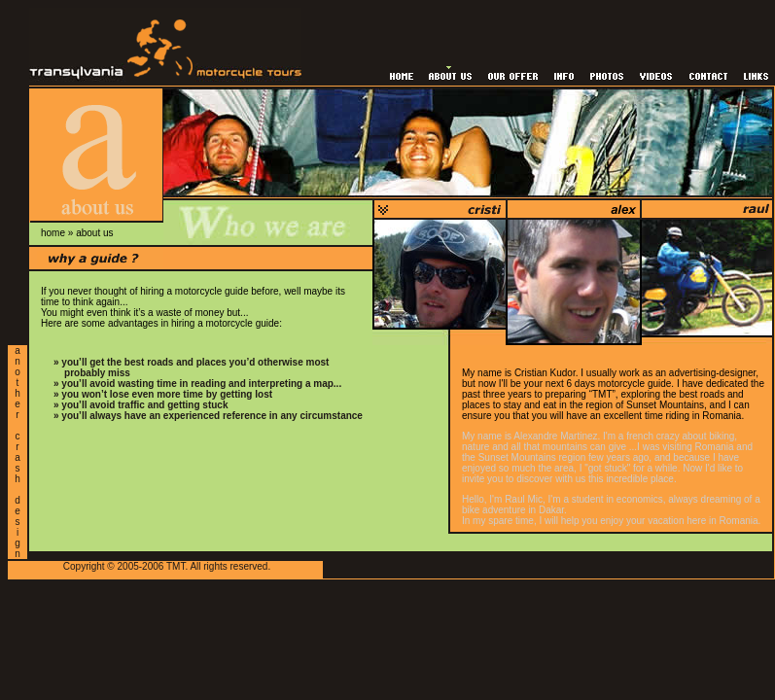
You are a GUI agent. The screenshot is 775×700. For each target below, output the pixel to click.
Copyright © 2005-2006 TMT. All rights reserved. (167, 566)
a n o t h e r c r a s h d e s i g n (18, 452)
